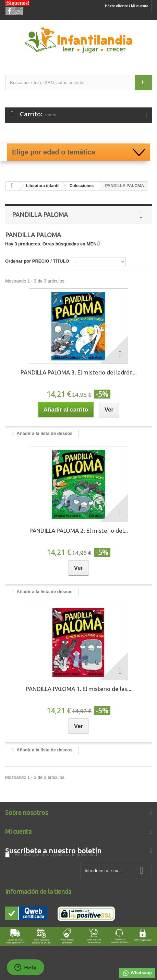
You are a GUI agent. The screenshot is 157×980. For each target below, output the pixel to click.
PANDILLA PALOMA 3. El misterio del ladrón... (79, 372)
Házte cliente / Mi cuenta (127, 6)
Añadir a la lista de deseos (44, 433)
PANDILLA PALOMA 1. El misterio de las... (78, 689)
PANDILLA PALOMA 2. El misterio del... (79, 531)
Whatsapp (137, 973)
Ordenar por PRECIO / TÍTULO (37, 261)
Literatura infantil (43, 186)
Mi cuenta (18, 831)
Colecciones (82, 186)
